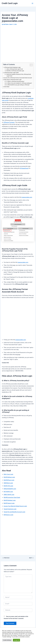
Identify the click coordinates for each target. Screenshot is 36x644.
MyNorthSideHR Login (10, 489)
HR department (24, 168)
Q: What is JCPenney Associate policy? (16, 81)
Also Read (7, 87)
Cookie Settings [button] (7, 640)
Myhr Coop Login (8, 474)
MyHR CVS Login (8, 486)
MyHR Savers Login (9, 503)
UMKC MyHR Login (9, 495)
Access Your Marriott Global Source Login (15, 506)
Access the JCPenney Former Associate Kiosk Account (18, 78)
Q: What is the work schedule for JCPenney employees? (19, 83)
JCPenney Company (9, 122)
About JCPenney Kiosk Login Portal (15, 69)
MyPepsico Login (8, 515)
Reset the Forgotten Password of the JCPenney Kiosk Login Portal (19, 75)
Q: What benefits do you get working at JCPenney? (18, 85)
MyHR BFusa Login (9, 480)
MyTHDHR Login (8, 492)
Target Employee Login (10, 509)
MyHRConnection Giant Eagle (12, 497)
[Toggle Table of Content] (30, 65)
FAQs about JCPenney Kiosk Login (13, 80)
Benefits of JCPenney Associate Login (15, 71)
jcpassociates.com (27, 197)
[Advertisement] (18, 44)
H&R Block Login (8, 483)
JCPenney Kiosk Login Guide (11, 73)
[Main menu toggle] (32, 3)
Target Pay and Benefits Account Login (14, 512)
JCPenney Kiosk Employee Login (12, 67)
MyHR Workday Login (10, 500)
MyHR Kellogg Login (9, 477)
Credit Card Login (10, 3)
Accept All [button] (16, 640)
